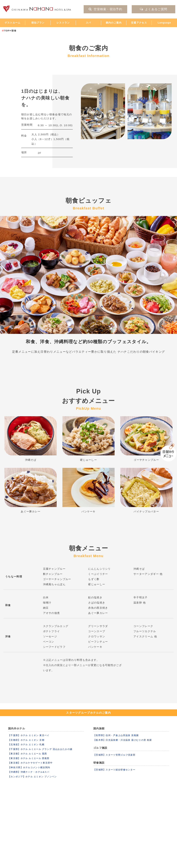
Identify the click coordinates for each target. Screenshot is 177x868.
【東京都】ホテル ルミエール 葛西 (27, 754)
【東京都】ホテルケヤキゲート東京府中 (30, 763)
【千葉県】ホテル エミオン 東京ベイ (29, 735)
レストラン (63, 23)
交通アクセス (139, 23)
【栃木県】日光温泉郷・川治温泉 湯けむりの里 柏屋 (123, 740)
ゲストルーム (13, 23)
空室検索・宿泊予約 (105, 9)
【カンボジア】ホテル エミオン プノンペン (32, 777)
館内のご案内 (114, 23)
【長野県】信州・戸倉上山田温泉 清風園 (116, 735)
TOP (7, 31)
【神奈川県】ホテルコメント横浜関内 (29, 767)
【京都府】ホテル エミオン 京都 (26, 740)
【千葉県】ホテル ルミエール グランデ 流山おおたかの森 (40, 749)
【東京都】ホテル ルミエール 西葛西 (29, 758)
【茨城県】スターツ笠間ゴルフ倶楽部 (114, 755)
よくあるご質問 (153, 9)
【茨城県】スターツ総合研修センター (114, 770)
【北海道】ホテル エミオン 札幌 (26, 744)
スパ (88, 23)
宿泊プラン (38, 23)
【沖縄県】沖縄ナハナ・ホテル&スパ (29, 772)
